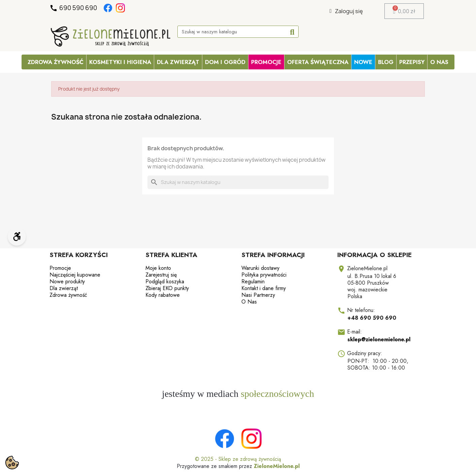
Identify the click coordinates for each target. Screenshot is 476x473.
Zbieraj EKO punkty (167, 288)
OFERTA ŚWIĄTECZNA (318, 62)
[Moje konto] (346, 11)
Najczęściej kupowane (75, 275)
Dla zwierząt (178, 62)
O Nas (439, 62)
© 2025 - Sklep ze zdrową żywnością (238, 459)
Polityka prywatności (264, 275)
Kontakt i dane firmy (264, 288)
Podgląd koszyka (165, 281)
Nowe (363, 62)
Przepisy (412, 62)
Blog (386, 62)
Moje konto (158, 268)
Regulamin (253, 281)
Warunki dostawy (260, 268)
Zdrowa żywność (56, 62)
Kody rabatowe (163, 295)
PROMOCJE (266, 62)
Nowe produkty (67, 281)
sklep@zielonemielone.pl (379, 339)
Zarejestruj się (161, 275)
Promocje (60, 268)
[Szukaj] (238, 182)
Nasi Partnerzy (258, 295)
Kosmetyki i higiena (120, 62)
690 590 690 (74, 8)
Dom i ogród (225, 62)
